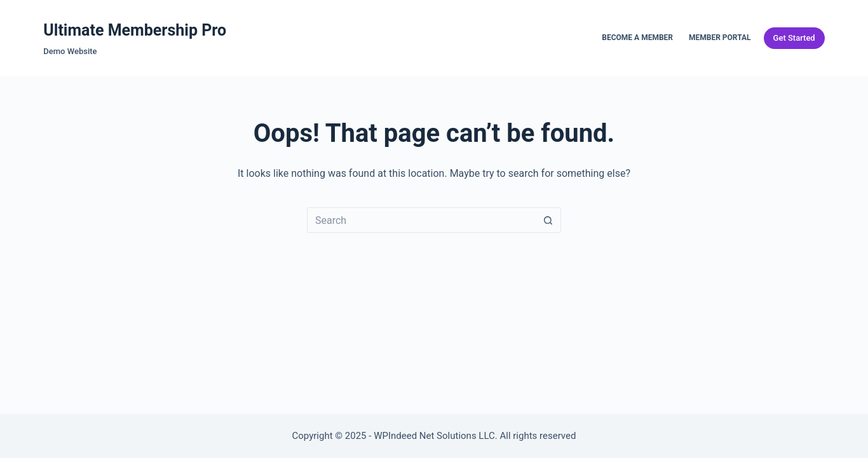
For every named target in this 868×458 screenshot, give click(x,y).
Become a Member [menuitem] (637, 38)
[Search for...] (421, 220)
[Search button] (548, 220)
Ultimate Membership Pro (135, 30)
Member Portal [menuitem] (720, 38)
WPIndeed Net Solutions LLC (434, 436)
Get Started (794, 38)
